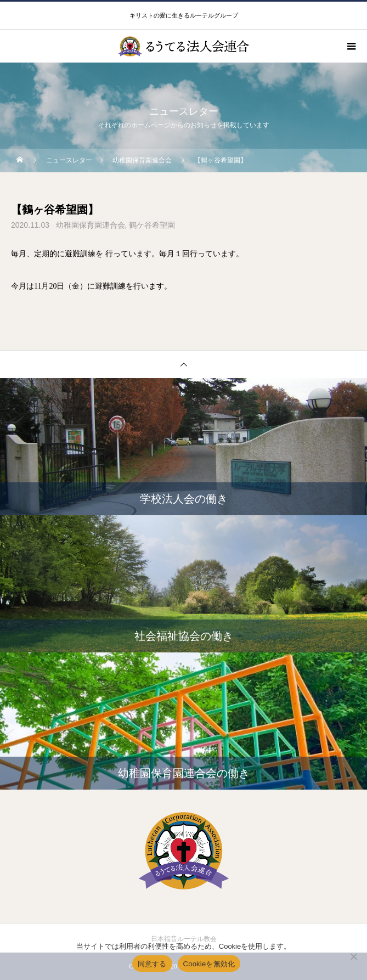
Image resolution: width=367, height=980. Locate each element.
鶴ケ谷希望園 (152, 225)
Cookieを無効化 (209, 964)
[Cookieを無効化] (353, 956)
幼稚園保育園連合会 (91, 225)
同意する (152, 964)
